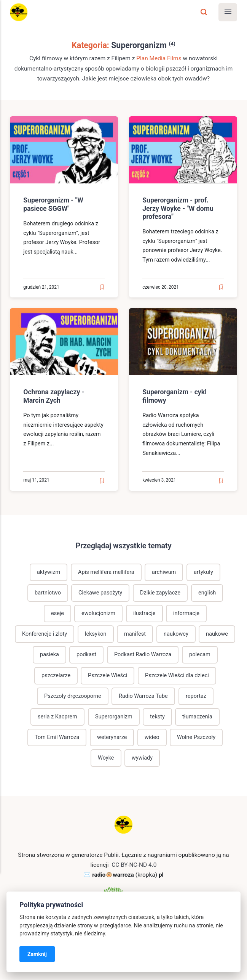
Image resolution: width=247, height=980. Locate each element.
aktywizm (49, 572)
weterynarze (112, 738)
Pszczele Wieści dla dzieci (177, 676)
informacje (186, 613)
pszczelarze (56, 676)
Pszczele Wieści (108, 676)
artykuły (204, 572)
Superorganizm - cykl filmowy (174, 396)
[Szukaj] (204, 12)
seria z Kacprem (57, 717)
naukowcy (176, 634)
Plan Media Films (159, 58)
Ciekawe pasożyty (100, 592)
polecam (200, 655)
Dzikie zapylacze (160, 592)
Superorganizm (113, 717)
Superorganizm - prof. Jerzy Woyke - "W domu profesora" (178, 208)
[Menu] (228, 12)
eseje (57, 613)
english (207, 592)
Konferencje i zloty (45, 634)
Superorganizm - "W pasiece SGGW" (53, 204)
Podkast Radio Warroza (143, 655)
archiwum (164, 572)
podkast (86, 655)
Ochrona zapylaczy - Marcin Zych (54, 396)
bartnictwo (47, 592)
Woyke (106, 758)
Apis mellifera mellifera (106, 572)
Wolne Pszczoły (197, 738)
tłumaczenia (198, 717)
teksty (157, 717)
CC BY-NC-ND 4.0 (134, 865)
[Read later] (102, 287)
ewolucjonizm (98, 613)
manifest (135, 634)
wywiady (142, 758)
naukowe (217, 634)
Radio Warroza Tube (143, 696)
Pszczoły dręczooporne (72, 696)
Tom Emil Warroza (57, 738)
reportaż (196, 696)
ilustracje (144, 613)
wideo (152, 738)
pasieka (49, 655)
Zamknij (37, 954)
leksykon (96, 634)
